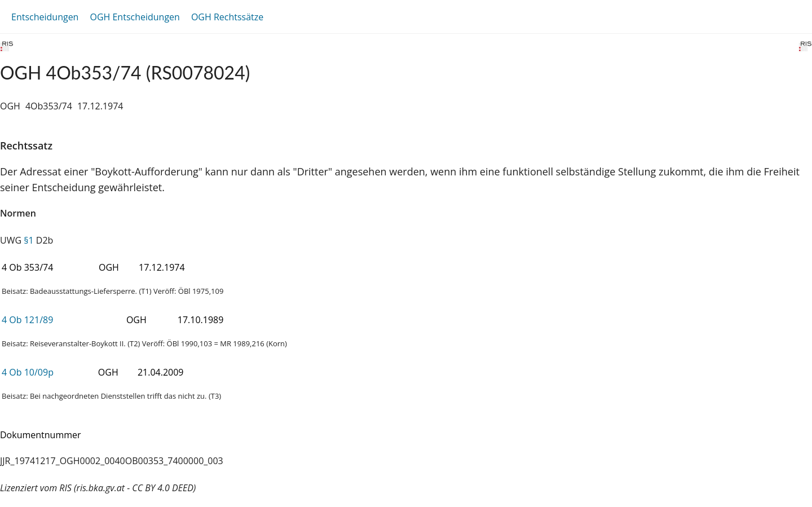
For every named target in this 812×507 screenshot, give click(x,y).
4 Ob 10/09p (28, 372)
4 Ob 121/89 (27, 320)
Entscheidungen (45, 17)
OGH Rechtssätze (227, 17)
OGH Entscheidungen (134, 17)
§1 (28, 240)
